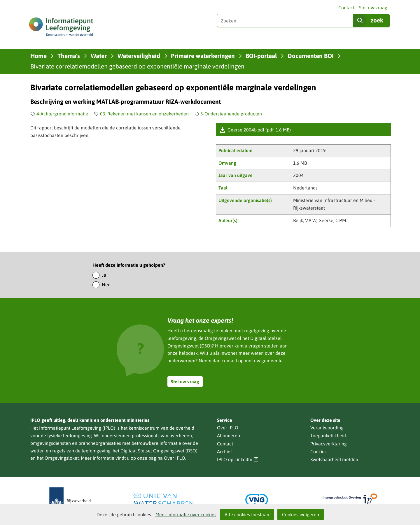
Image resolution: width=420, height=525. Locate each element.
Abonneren (229, 436)
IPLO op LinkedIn (238, 460)
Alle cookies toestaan (247, 515)
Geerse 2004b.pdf (259, 130)
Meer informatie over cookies (186, 515)
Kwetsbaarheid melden (334, 459)
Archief (224, 452)
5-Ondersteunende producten (231, 114)
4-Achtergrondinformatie (62, 114)
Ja (104, 275)
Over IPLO (175, 458)
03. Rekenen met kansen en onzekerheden (144, 114)
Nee (106, 285)
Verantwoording (327, 428)
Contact (346, 8)
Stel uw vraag (373, 8)
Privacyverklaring (329, 444)
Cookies (318, 452)
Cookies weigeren (301, 515)
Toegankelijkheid (328, 436)
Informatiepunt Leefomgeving (70, 428)
